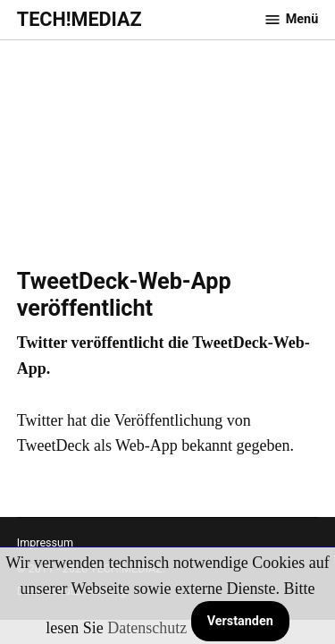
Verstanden (240, 621)
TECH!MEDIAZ (80, 19)
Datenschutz (147, 628)
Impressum (45, 542)
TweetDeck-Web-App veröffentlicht (124, 295)
